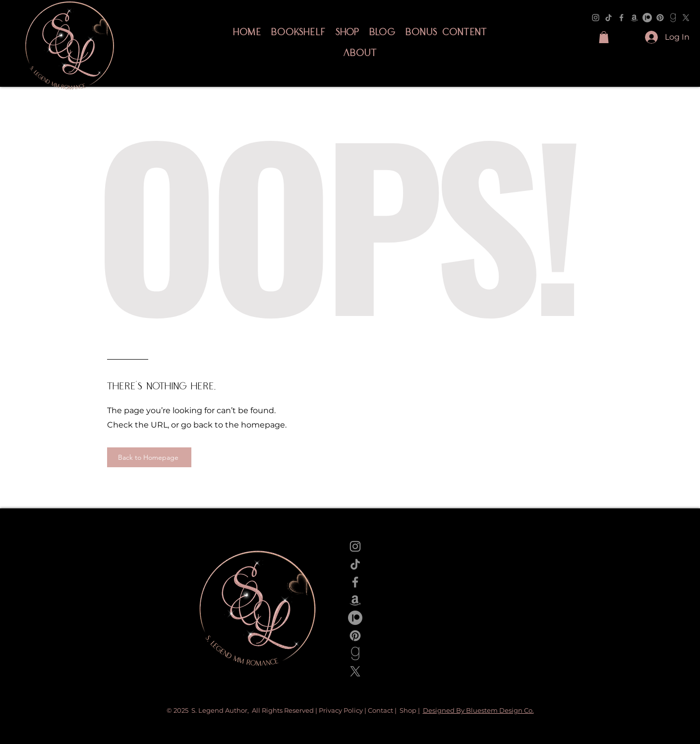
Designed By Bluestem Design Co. (478, 710)
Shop (409, 710)
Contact (380, 710)
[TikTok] (609, 18)
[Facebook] (621, 18)
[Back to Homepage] (149, 457)
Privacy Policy (342, 710)
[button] (604, 37)
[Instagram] (596, 18)
